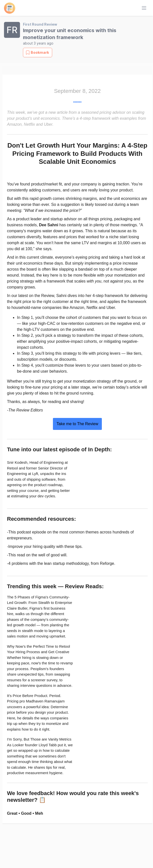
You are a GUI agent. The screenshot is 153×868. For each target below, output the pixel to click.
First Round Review (40, 24)
